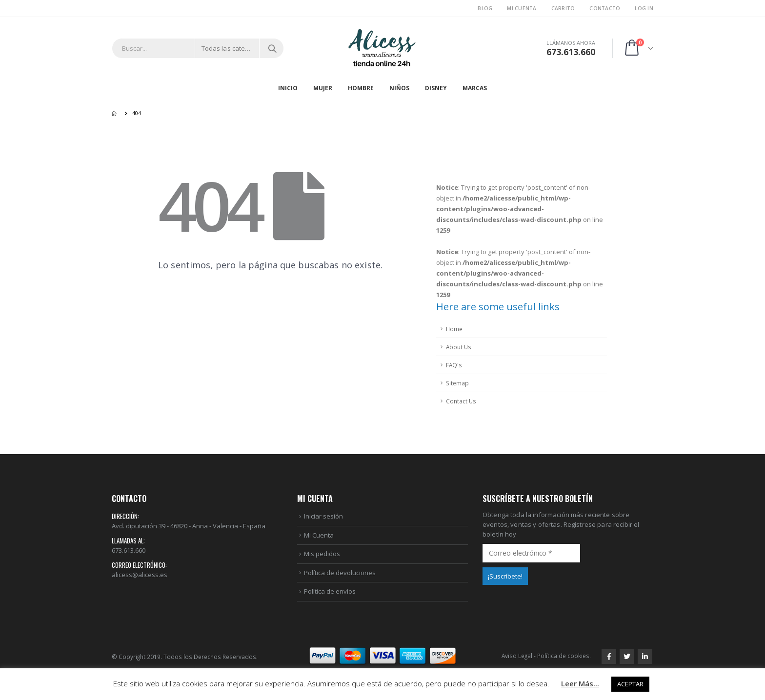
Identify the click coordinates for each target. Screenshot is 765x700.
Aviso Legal (517, 656)
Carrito (563, 8)
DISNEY (436, 88)
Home (454, 329)
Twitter (627, 657)
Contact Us (461, 401)
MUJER (323, 88)
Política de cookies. (564, 656)
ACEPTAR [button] (630, 684)
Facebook (609, 657)
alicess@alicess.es (140, 575)
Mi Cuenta (522, 8)
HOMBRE (361, 88)
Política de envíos (330, 591)
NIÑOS (399, 88)
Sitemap (457, 383)
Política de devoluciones (340, 573)
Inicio (288, 88)
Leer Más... (580, 683)
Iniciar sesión (323, 516)
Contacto (605, 8)
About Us (459, 347)
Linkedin (645, 657)
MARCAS (475, 88)
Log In (644, 8)
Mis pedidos (322, 554)
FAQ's (454, 365)
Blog (485, 8)
